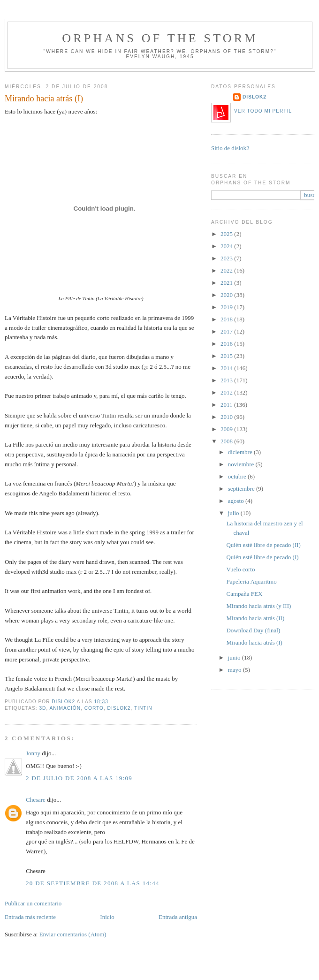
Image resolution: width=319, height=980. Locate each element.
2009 (227, 429)
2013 (227, 380)
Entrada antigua (178, 917)
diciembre (241, 452)
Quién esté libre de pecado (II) (263, 545)
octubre (238, 476)
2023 (227, 258)
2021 (227, 283)
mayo (235, 670)
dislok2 (64, 702)
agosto (237, 501)
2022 (227, 270)
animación (65, 708)
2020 (227, 295)
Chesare (36, 800)
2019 (227, 307)
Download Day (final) (253, 630)
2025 (227, 234)
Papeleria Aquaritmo (251, 581)
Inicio (107, 917)
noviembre (242, 464)
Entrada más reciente (30, 917)
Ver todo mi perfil (263, 111)
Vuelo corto (240, 569)
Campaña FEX (244, 594)
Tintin (143, 708)
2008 (227, 441)
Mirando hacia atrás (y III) (258, 606)
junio (235, 657)
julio (234, 513)
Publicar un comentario (33, 903)
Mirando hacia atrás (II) (255, 618)
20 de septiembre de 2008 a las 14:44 (93, 883)
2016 (227, 344)
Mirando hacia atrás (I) (254, 642)
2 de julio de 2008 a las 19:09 (79, 778)
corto (94, 708)
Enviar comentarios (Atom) (73, 934)
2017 (227, 331)
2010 (227, 417)
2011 (227, 405)
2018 (227, 319)
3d (42, 708)
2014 (227, 368)
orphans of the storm (160, 38)
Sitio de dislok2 (230, 148)
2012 (227, 392)
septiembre (242, 489)
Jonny (33, 753)
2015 (227, 356)
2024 (227, 246)
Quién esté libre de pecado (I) (262, 557)
